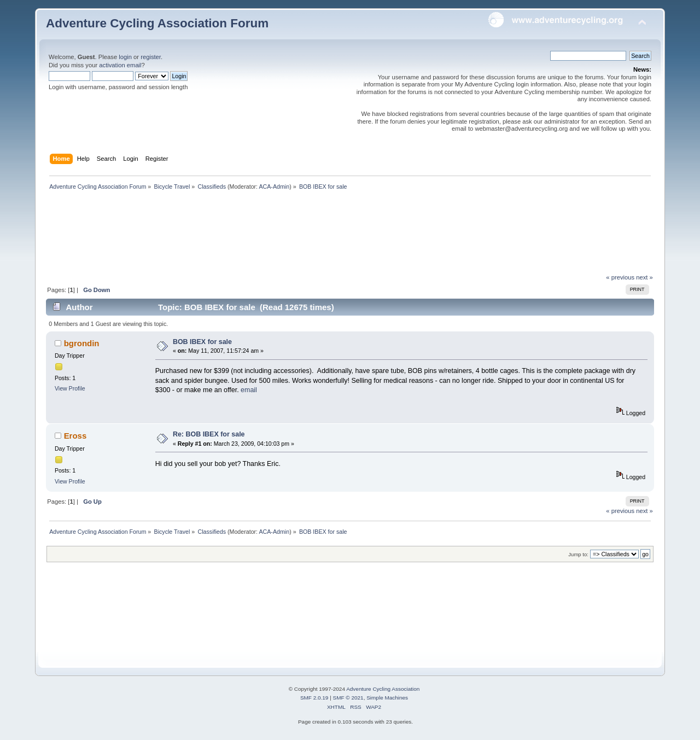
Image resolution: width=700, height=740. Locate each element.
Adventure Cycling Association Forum (157, 23)
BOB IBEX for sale (202, 342)
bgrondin (82, 343)
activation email (120, 65)
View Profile (70, 388)
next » (644, 277)
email (249, 390)
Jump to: (578, 554)
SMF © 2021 (348, 698)
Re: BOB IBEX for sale (209, 434)
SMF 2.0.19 (314, 698)
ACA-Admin (274, 187)
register (151, 57)
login (125, 57)
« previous (620, 277)
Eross (75, 436)
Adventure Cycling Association (383, 689)
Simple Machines (387, 698)
